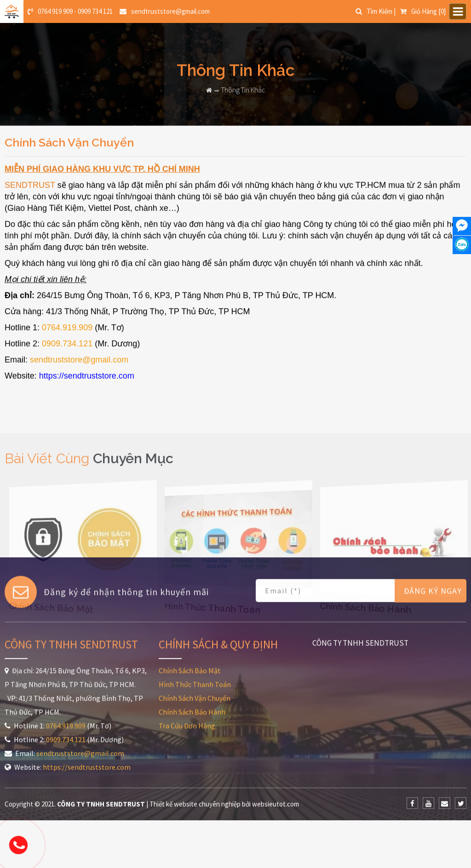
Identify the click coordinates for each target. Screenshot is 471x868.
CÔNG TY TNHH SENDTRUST (360, 563)
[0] (423, 10)
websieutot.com (276, 724)
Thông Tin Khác (243, 85)
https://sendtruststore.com (87, 388)
